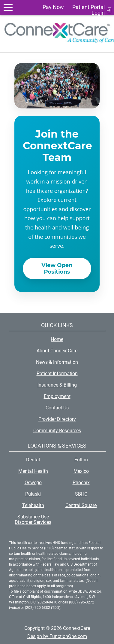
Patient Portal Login (88, 10)
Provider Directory (57, 419)
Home (57, 339)
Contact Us (57, 408)
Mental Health (33, 471)
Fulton (81, 460)
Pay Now (53, 7)
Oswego (33, 483)
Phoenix (81, 483)
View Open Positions (57, 269)
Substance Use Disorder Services (33, 519)
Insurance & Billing (57, 385)
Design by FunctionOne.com (57, 636)
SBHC (81, 494)
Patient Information (57, 374)
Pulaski (33, 494)
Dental (33, 460)
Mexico (81, 471)
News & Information (57, 362)
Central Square (81, 505)
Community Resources (57, 431)
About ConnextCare (57, 351)
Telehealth (33, 505)
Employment (57, 396)
